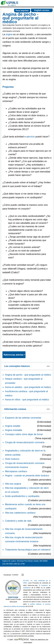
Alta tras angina (13, 484)
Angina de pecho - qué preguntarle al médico (28, 375)
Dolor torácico (12, 459)
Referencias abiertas (14, 355)
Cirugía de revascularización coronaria (25, 442)
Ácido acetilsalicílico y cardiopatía (22, 496)
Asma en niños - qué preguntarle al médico (27, 400)
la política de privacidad (18, 606)
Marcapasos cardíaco (16, 471)
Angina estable (13, 426)
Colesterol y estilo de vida (18, 521)
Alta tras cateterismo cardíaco (20, 513)
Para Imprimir (22, 11)
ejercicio (31, 137)
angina (9, 34)
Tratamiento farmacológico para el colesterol (28, 550)
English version (42, 10)
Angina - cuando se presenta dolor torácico (27, 476)
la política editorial (35, 604)
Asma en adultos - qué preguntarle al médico (28, 387)
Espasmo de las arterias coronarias (23, 418)
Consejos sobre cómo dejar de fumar (24, 434)
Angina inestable (14, 430)
